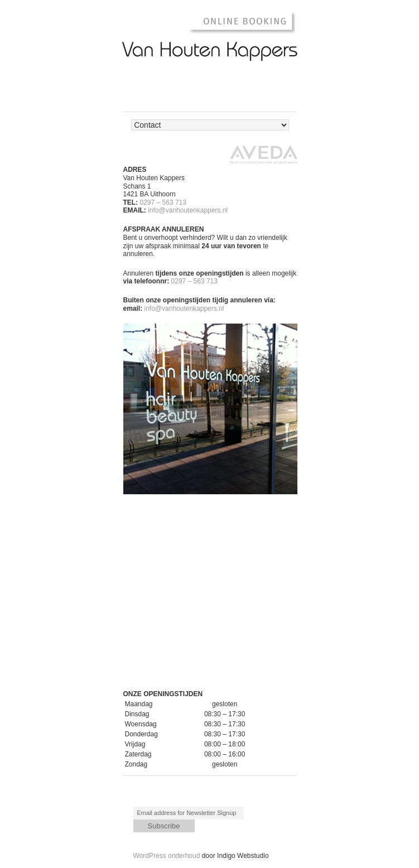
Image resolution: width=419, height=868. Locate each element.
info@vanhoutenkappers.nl (188, 210)
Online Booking (236, 22)
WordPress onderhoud (167, 856)
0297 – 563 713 (163, 202)
